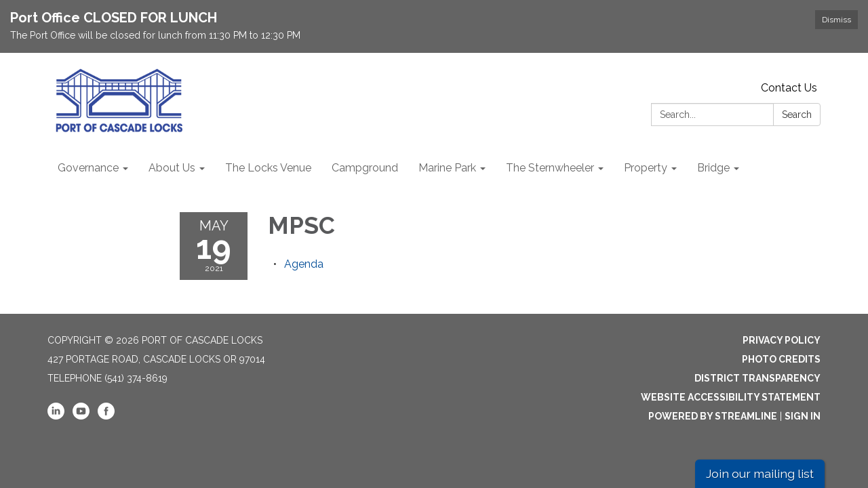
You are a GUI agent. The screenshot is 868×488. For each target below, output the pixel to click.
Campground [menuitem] (365, 168)
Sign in (803, 416)
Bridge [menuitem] (713, 168)
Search (797, 115)
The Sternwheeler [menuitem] (550, 168)
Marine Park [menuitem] (447, 168)
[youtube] (81, 416)
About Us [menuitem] (172, 168)
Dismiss (836, 20)
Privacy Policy (782, 340)
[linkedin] (56, 416)
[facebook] (106, 416)
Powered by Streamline (713, 416)
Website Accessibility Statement (731, 397)
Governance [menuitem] (88, 168)
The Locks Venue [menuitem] (268, 168)
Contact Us (789, 88)
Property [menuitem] (646, 168)
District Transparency (757, 378)
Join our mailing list (760, 473)
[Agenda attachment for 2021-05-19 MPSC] (304, 264)
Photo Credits (781, 359)
